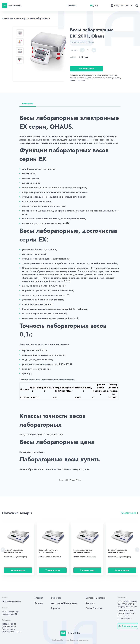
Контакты (90, 603)
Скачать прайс (128, 626)
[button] (3, 550)
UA (97, 6)
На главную (8, 18)
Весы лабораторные (40, 18)
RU (91, 6)
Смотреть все (129, 513)
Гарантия (56, 608)
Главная (39, 598)
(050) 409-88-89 (9, 624)
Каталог (39, 603)
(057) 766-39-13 (9, 629)
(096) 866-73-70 (9, 627)
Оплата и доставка (95, 598)
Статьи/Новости (94, 608)
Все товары (22, 18)
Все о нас (56, 598)
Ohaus (91, 42)
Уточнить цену (86, 68)
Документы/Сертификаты (64, 603)
